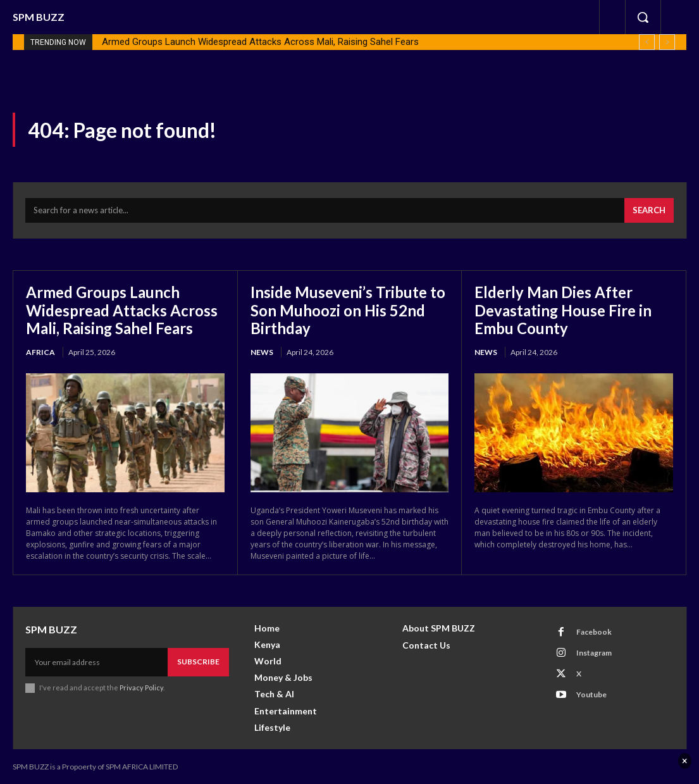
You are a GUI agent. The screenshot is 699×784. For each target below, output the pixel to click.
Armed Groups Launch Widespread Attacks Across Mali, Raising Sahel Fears (260, 42)
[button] (643, 17)
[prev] (647, 42)
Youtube (591, 693)
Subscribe (198, 660)
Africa (40, 351)
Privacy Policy (141, 686)
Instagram (594, 651)
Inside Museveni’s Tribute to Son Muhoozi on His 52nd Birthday (348, 309)
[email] (96, 661)
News (262, 351)
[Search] (649, 211)
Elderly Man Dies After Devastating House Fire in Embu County (564, 309)
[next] (667, 42)
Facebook (594, 631)
